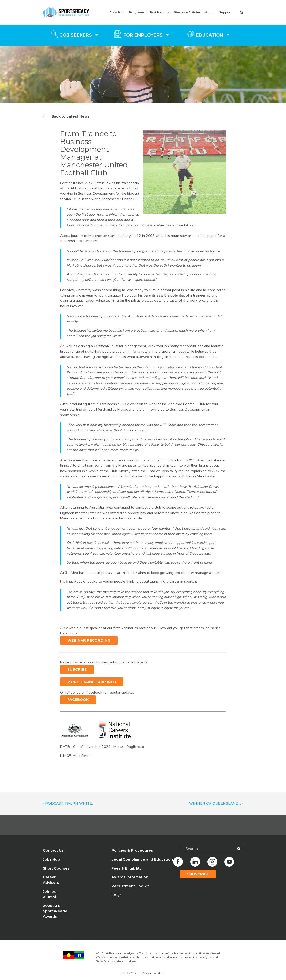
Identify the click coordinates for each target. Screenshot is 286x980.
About (210, 12)
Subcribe (77, 669)
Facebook (78, 700)
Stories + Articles (187, 12)
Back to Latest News (70, 116)
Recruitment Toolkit (130, 886)
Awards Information (130, 877)
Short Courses (56, 868)
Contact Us (53, 850)
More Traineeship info (92, 682)
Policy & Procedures (153, 973)
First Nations (159, 12)
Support (225, 12)
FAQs (116, 895)
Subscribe (198, 874)
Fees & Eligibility (126, 868)
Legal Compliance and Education (142, 859)
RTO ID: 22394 (128, 973)
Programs (137, 12)
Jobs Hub (117, 12)
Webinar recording (89, 640)
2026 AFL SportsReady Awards (55, 911)
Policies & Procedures (132, 850)
